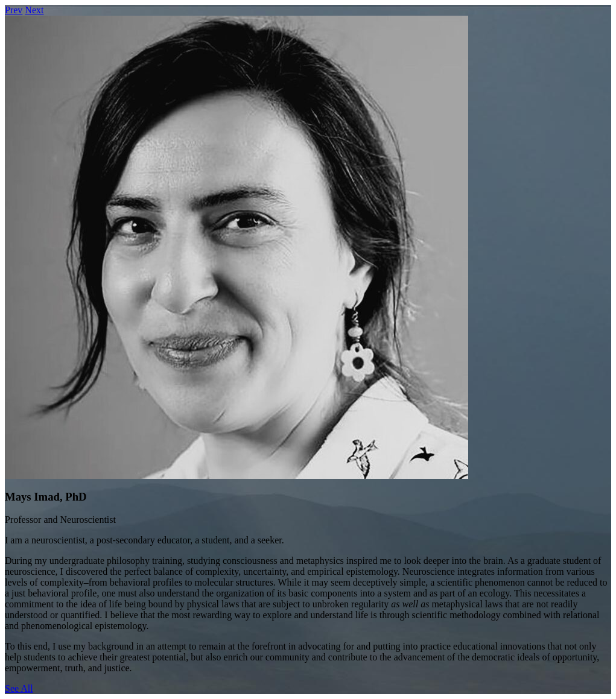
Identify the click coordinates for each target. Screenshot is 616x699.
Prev (14, 10)
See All (19, 688)
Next (34, 10)
